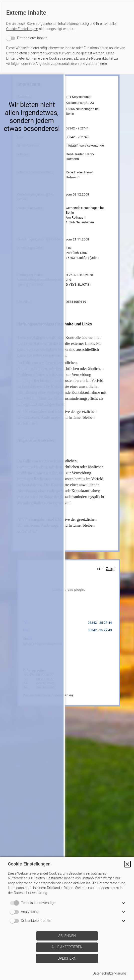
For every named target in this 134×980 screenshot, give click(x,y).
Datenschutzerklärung (109, 973)
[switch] (27, 38)
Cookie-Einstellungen (22, 29)
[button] (127, 864)
